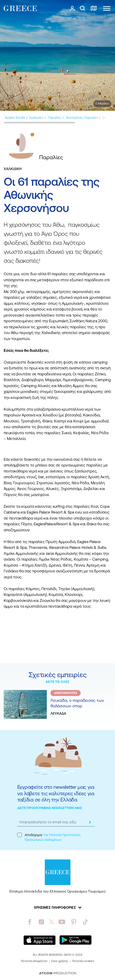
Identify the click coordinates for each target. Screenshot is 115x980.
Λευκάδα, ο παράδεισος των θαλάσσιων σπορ (77, 703)
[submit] (90, 822)
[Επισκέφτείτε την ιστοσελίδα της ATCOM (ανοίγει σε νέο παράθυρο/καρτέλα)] (58, 974)
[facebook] (30, 922)
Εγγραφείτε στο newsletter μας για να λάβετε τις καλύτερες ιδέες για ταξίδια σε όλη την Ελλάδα (56, 793)
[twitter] (52, 922)
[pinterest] (74, 922)
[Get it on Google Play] (76, 940)
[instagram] (41, 922)
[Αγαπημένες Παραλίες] (82, 118)
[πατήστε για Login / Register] (72, 9)
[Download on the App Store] (40, 940)
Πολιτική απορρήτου (34, 961)
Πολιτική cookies (83, 961)
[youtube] (62, 922)
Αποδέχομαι (49, 837)
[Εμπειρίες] (36, 118)
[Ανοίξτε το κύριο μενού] (107, 8)
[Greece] (20, 8)
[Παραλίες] (55, 118)
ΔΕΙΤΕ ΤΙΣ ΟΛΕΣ (57, 682)
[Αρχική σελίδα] (15, 118)
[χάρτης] (94, 9)
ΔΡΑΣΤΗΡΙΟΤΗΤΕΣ (66, 693)
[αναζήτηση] (82, 9)
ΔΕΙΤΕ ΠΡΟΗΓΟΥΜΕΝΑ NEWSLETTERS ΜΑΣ (50, 808)
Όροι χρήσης (60, 961)
